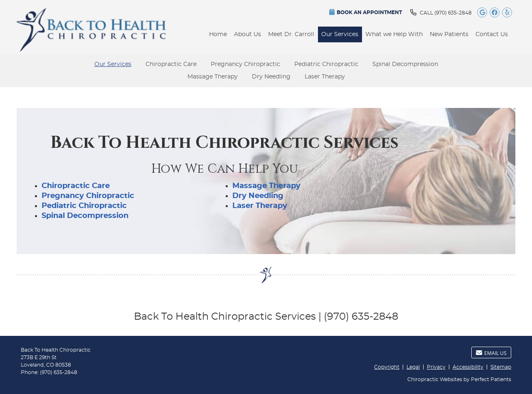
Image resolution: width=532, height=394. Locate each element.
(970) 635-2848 (453, 13)
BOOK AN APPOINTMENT (366, 12)
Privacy (436, 367)
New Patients (449, 34)
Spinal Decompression (405, 64)
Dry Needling (271, 77)
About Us (248, 34)
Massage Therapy (213, 77)
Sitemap (501, 367)
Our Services (340, 34)
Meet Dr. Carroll (291, 34)
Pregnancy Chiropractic (245, 64)
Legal (413, 367)
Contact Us (492, 34)
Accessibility (468, 367)
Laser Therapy (325, 77)
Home (218, 34)
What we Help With (394, 34)
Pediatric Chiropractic (326, 64)
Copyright (387, 367)
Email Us (491, 353)
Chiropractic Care (171, 64)
